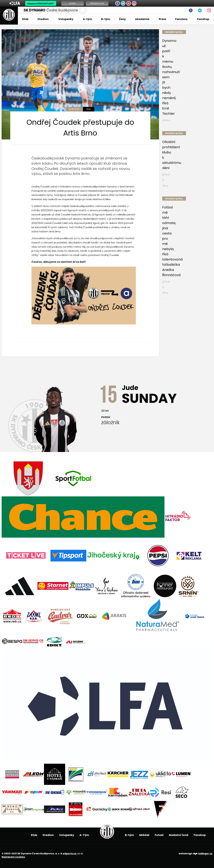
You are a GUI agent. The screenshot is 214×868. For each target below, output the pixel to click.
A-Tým (84, 835)
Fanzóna (181, 19)
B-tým (106, 19)
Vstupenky (66, 19)
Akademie (142, 19)
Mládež (144, 835)
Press (162, 19)
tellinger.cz (205, 854)
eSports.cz (70, 854)
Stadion (43, 19)
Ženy (122, 19)
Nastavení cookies (13, 857)
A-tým (87, 19)
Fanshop (203, 19)
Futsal (159, 835)
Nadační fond (179, 835)
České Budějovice (51, 10)
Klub (25, 19)
